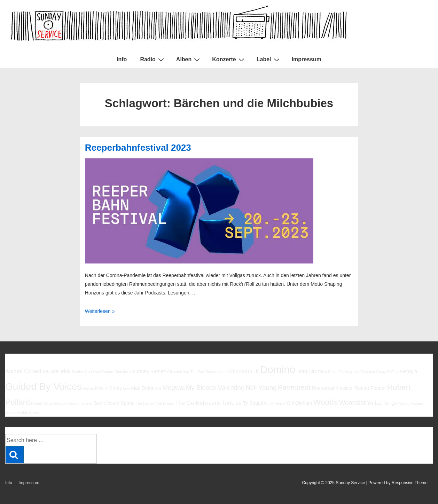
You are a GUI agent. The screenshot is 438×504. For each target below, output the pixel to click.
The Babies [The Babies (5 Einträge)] (145, 403)
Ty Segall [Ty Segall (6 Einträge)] (253, 403)
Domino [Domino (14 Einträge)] (278, 369)
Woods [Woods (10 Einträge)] (326, 402)
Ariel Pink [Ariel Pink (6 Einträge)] (60, 371)
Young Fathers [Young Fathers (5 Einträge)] (411, 403)
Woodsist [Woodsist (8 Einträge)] (352, 403)
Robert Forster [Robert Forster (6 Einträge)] (370, 388)
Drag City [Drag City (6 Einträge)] (306, 371)
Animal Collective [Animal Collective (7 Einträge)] (27, 371)
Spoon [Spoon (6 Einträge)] (127, 403)
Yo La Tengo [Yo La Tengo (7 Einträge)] (382, 403)
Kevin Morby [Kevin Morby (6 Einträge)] (108, 388)
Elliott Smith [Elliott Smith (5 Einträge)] (328, 372)
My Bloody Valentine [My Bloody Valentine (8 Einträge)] (215, 388)
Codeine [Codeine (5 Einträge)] (121, 372)
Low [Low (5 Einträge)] (127, 388)
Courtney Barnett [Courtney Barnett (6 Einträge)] (147, 371)
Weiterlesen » (100, 311)
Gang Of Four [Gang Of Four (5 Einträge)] (387, 372)
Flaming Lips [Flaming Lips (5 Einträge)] (349, 372)
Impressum (307, 59)
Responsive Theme (410, 483)
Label (269, 60)
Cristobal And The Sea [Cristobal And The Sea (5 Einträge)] (186, 372)
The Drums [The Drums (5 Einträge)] (165, 403)
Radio (153, 60)
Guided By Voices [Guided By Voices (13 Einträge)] (44, 387)
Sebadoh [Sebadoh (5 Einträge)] (61, 403)
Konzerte (229, 60)
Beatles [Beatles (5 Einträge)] (78, 372)
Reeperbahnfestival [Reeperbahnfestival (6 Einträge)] (333, 388)
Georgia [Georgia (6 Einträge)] (409, 371)
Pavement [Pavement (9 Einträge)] (294, 387)
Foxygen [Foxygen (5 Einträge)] (368, 372)
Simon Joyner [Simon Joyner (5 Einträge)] (81, 403)
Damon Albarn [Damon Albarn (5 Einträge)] (217, 372)
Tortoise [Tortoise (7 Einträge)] (232, 403)
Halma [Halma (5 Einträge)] (89, 388)
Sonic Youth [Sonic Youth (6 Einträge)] (107, 403)
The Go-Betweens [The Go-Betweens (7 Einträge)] (198, 403)
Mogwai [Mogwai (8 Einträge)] (174, 388)
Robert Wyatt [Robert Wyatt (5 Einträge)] (42, 403)
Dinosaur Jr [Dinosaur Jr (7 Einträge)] (245, 371)
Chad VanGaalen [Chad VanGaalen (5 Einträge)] (99, 372)
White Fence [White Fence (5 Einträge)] (274, 403)
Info (122, 59)
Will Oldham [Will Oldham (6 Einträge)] (299, 403)
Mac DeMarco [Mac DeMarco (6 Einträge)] (146, 388)
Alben (189, 60)
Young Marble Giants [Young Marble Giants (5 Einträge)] (22, 413)
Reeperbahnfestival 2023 (138, 148)
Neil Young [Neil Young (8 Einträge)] (261, 388)
